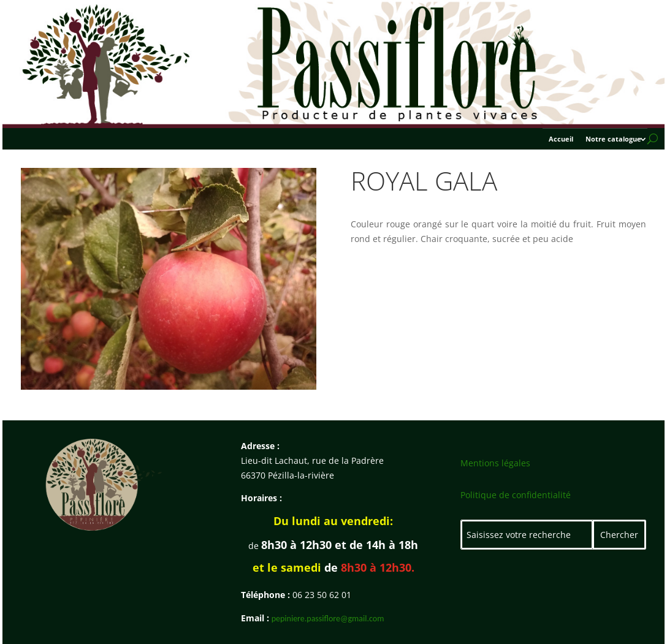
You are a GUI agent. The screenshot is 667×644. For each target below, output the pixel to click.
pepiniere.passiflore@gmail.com (328, 619)
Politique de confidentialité (516, 495)
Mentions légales (495, 463)
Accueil (561, 139)
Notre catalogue (613, 139)
